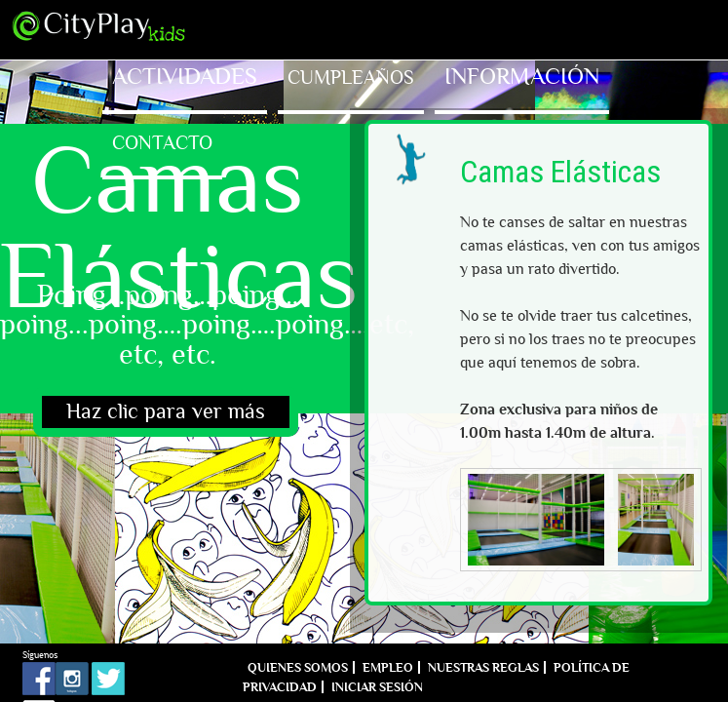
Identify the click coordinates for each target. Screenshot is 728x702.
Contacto (162, 142)
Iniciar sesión (377, 687)
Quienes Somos (298, 667)
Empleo (388, 667)
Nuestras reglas (483, 667)
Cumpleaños (351, 77)
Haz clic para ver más (166, 411)
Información (522, 77)
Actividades (185, 77)
